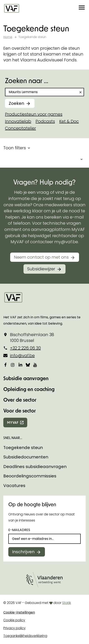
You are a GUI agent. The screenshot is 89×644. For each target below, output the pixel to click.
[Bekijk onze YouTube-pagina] (35, 365)
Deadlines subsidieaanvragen (35, 467)
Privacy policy (14, 628)
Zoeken (16, 103)
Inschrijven (23, 552)
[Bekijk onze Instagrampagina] (13, 365)
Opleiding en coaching (29, 389)
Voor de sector (20, 411)
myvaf (13, 422)
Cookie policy (14, 620)
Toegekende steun (23, 448)
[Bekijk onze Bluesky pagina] (28, 365)
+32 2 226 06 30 (25, 348)
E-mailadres (19, 530)
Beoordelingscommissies (30, 476)
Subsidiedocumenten (26, 457)
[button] (82, 8)
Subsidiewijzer (41, 269)
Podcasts (45, 121)
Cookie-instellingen (19, 612)
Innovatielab (18, 121)
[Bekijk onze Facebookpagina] (5, 365)
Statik (67, 603)
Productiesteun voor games (34, 114)
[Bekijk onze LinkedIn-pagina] (20, 365)
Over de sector (20, 400)
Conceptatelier (20, 128)
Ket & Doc (69, 121)
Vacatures (14, 486)
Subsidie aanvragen (26, 378)
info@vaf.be (22, 356)
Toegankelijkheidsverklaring (25, 636)
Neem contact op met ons (41, 257)
